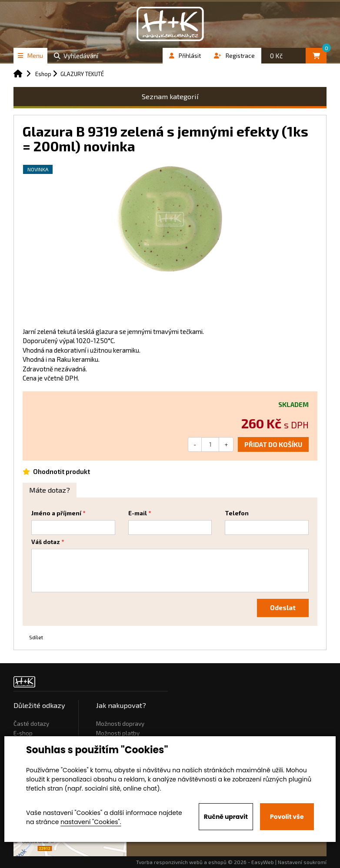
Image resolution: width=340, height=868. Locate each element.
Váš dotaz (46, 542)
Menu (30, 55)
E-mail (138, 513)
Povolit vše (287, 817)
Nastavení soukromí (302, 862)
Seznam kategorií (170, 96)
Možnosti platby (118, 733)
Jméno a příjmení (56, 513)
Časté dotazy (31, 724)
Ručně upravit (226, 817)
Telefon (237, 513)
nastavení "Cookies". (91, 822)
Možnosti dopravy (120, 724)
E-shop (23, 733)
